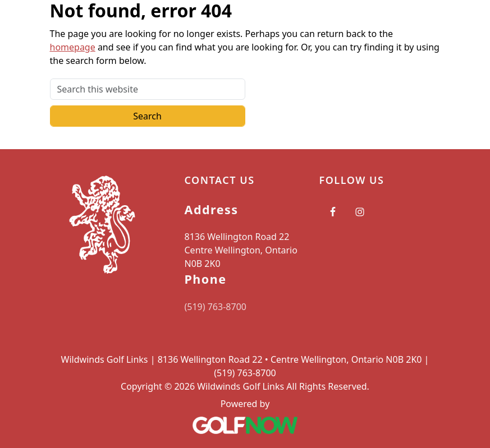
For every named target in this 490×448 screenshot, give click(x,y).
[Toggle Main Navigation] (468, 20)
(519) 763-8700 (216, 307)
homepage (73, 47)
